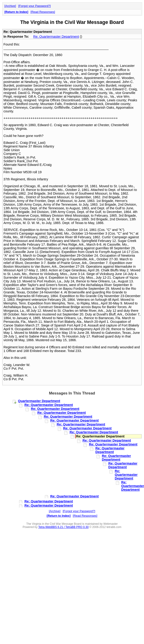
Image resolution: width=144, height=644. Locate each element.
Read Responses (43, 12)
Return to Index (16, 12)
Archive (10, 6)
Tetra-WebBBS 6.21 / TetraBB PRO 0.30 (63, 527)
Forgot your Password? (35, 6)
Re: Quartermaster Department (56, 37)
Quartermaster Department (39, 401)
